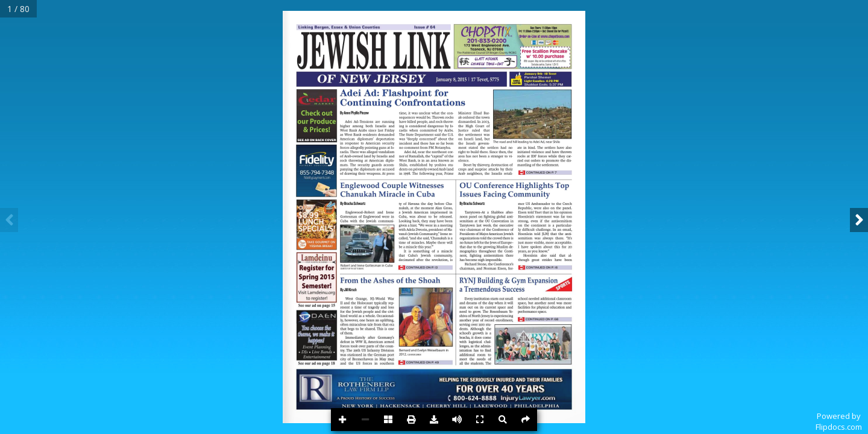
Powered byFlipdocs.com (839, 421)
